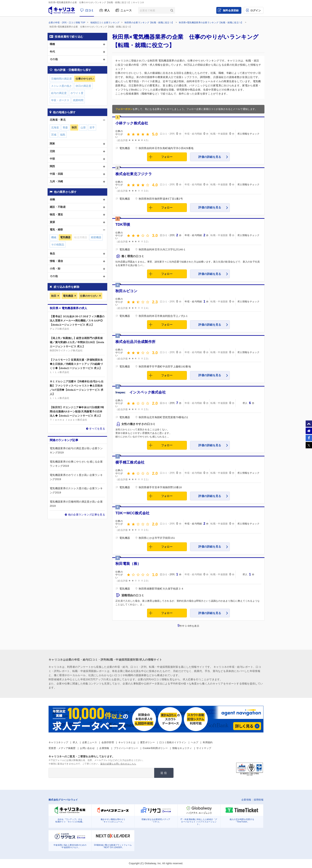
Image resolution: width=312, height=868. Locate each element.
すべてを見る (97, 429)
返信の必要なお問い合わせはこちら (118, 764)
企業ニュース (90, 742)
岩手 (92, 127)
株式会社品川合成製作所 (135, 342)
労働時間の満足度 (61, 79)
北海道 (55, 127)
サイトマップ (204, 748)
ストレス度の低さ (61, 86)
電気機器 (68, 296)
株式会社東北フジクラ (134, 174)
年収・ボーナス (60, 100)
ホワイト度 (77, 93)
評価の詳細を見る (210, 157)
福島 (63, 135)
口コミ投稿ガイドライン (173, 742)
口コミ (90, 10)
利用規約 (208, 742)
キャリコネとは (127, 742)
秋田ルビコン (126, 291)
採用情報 (259, 800)
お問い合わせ (87, 748)
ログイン (256, 10)
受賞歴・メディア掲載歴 (62, 748)
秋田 (54, 296)
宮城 (54, 135)
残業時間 (78, 100)
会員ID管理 (108, 742)
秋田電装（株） (128, 564)
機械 (54, 237)
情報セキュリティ (182, 748)
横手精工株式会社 (130, 462)
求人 (107, 10)
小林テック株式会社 (132, 123)
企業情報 (104, 748)
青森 (65, 127)
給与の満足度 (59, 93)
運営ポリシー (147, 742)
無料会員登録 (231, 10)
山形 (83, 127)
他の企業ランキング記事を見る (87, 515)
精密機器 (96, 237)
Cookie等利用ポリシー (155, 748)
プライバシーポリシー (126, 748)
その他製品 (58, 245)
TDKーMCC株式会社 (132, 513)
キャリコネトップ (58, 742)
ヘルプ (195, 742)
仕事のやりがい (89, 296)
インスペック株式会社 (148, 392)
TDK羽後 (123, 225)
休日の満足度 (83, 86)
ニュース (126, 10)
